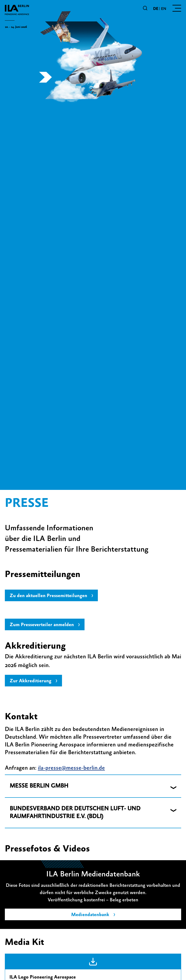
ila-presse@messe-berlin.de (71, 768)
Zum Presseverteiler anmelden (42, 625)
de (156, 9)
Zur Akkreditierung (31, 681)
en (164, 9)
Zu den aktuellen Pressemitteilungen (48, 596)
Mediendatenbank (90, 915)
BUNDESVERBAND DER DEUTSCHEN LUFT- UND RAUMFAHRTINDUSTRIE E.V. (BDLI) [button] (75, 813)
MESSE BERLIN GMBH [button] (39, 786)
